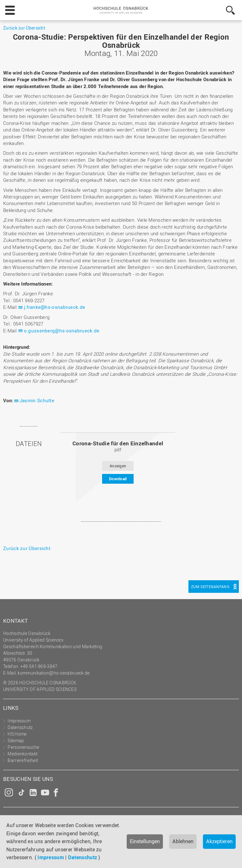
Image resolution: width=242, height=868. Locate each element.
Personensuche (23, 747)
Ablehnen (183, 841)
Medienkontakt (23, 754)
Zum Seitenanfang (210, 587)
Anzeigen (118, 466)
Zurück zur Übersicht (24, 28)
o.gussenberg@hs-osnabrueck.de (62, 331)
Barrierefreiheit (23, 760)
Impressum (51, 857)
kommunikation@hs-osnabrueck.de (54, 673)
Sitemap (16, 740)
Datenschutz (83, 857)
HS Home (17, 734)
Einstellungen (145, 841)
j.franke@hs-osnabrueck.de (55, 307)
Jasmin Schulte (37, 400)
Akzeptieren (219, 841)
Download (118, 479)
